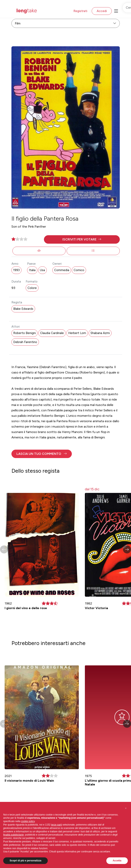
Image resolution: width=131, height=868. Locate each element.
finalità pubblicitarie (13, 835)
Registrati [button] (80, 11)
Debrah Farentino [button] (25, 342)
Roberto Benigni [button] (24, 333)
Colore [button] (32, 288)
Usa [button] (42, 270)
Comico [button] (79, 270)
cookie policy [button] (28, 821)
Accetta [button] (117, 861)
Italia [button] (32, 270)
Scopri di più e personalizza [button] (25, 861)
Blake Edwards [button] (23, 309)
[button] (82, 239)
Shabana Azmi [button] (100, 333)
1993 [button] (16, 270)
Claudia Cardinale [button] (52, 333)
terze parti (56, 825)
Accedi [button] (102, 11)
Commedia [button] (62, 270)
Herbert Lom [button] (77, 333)
